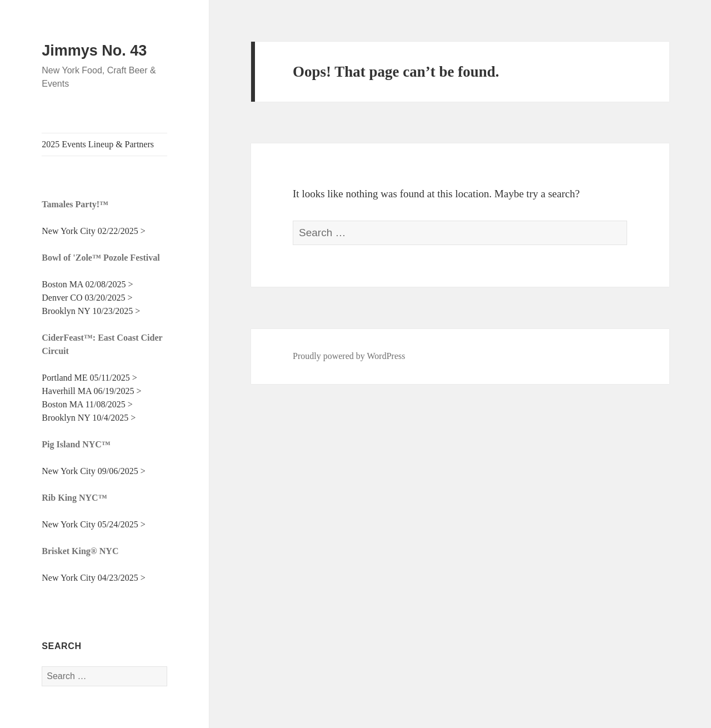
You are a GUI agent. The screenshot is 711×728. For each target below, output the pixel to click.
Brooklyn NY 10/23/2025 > (91, 311)
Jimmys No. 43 (94, 51)
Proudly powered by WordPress (349, 356)
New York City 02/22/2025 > (93, 231)
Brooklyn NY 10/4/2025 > (89, 418)
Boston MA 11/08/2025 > (87, 404)
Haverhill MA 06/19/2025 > (91, 391)
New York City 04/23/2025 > (93, 578)
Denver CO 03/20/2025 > (87, 298)
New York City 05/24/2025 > (93, 524)
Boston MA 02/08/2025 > (87, 284)
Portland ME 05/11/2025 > (89, 378)
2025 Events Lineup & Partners (98, 144)
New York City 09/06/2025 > (93, 471)
